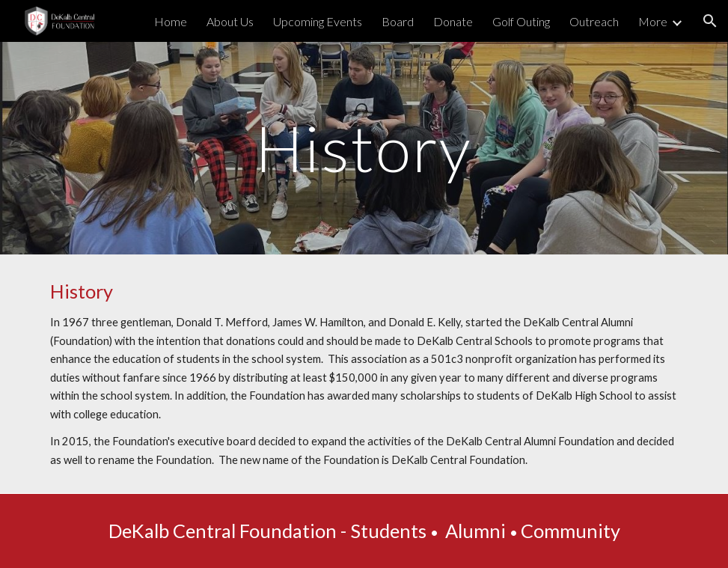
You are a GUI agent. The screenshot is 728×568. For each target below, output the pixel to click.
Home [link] (171, 21)
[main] (364, 148)
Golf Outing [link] (521, 21)
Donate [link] (453, 21)
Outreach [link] (594, 21)
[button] (710, 21)
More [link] (653, 21)
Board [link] (398, 21)
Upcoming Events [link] (318, 21)
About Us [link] (230, 21)
